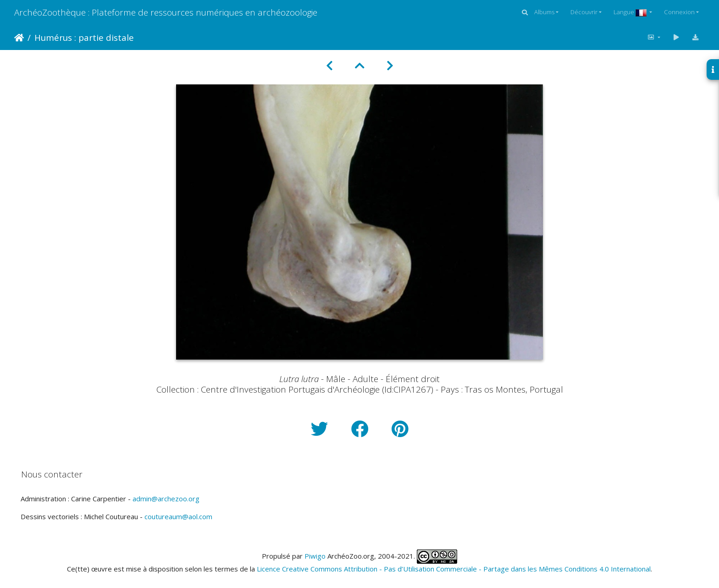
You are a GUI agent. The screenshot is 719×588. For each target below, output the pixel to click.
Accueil (19, 38)
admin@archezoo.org (166, 499)
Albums (544, 12)
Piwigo (315, 556)
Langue (631, 12)
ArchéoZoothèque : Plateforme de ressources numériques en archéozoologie (166, 12)
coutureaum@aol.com (178, 516)
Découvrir (584, 12)
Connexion (679, 12)
